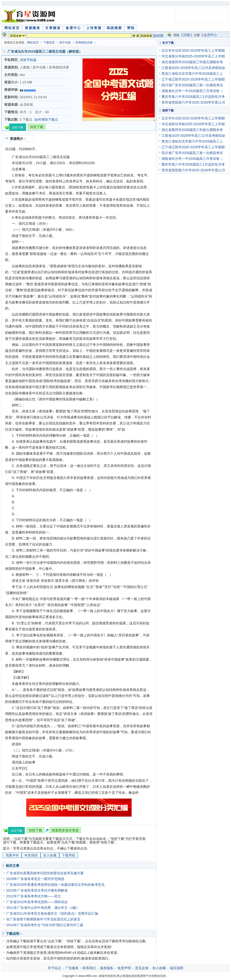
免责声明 (124, 968)
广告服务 (72, 968)
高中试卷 (65, 43)
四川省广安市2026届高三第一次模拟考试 (192, 85)
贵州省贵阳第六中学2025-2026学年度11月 (193, 102)
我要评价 (12, 855)
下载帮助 (69, 855)
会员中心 (210, 35)
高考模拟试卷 (84, 43)
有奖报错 (31, 855)
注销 (186, 35)
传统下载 (37, 127)
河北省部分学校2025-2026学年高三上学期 (193, 56)
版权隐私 (107, 968)
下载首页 (49, 43)
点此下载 (18, 127)
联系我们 (89, 968)
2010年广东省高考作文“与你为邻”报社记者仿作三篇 (45, 925)
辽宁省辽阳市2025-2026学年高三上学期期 (193, 79)
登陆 (176, 35)
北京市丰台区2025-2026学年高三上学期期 (193, 50)
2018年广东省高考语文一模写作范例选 (35, 879)
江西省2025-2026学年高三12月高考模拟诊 (193, 68)
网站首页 (33, 43)
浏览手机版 (28, 60)
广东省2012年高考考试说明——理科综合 (37, 902)
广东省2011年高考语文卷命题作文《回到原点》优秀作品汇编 (52, 913)
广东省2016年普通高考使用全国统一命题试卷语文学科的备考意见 (55, 885)
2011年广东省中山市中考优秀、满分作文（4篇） (43, 908)
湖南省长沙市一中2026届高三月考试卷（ (192, 91)
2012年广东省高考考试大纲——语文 (34, 896)
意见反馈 (142, 968)
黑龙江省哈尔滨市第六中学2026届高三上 (192, 74)
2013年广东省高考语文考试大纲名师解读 (37, 890)
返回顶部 (177, 968)
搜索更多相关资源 (65, 830)
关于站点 (54, 968)
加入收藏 (50, 855)
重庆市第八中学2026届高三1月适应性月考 (193, 97)
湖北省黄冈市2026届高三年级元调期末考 (192, 62)
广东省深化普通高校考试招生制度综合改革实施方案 (45, 873)
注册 (197, 35)
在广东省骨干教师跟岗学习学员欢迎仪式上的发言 (43, 919)
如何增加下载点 (46, 119)
